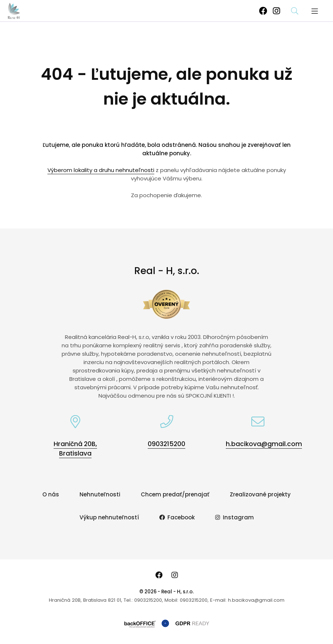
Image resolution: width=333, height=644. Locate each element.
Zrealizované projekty (260, 494)
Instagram (235, 517)
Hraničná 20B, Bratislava (75, 449)
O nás (51, 494)
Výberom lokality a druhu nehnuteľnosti (101, 170)
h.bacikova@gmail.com (264, 444)
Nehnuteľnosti (100, 494)
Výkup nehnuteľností (109, 517)
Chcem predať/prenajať (175, 494)
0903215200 (166, 444)
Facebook (177, 517)
